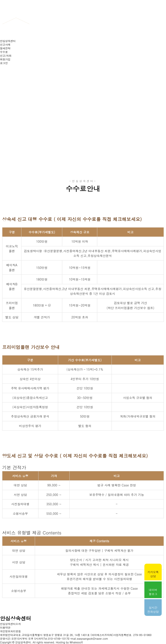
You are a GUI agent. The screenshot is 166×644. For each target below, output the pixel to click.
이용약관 (5, 627)
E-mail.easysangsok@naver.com (88, 638)
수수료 (4, 52)
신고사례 (5, 44)
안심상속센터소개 (10, 624)
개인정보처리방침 (10, 631)
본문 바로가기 (0, 0)
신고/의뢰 (6, 56)
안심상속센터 (8, 41)
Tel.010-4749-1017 (56, 638)
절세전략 (5, 48)
